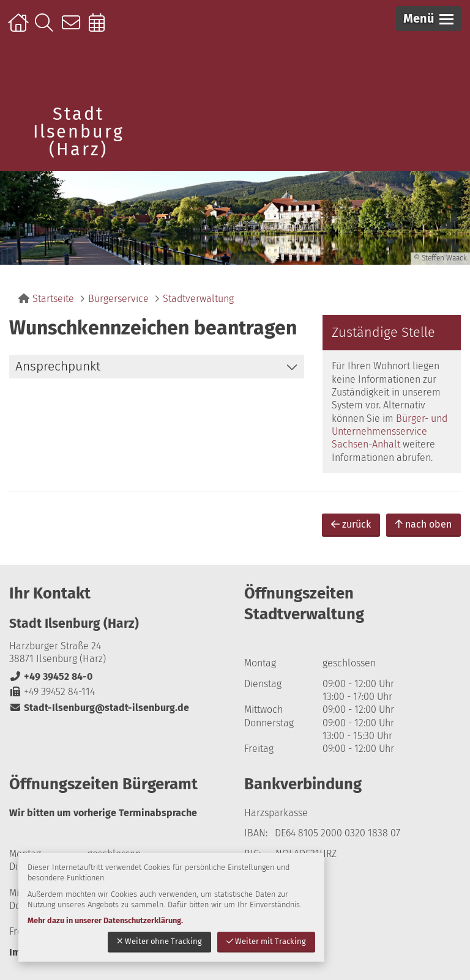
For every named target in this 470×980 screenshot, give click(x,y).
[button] (428, 19)
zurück (351, 524)
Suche (47, 29)
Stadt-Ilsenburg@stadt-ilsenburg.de (99, 708)
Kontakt (74, 29)
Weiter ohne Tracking (159, 941)
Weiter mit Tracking (266, 941)
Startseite (20, 29)
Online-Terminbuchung (101, 29)
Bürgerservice (118, 299)
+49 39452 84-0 (51, 676)
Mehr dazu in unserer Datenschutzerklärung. (105, 920)
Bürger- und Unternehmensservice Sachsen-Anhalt (390, 432)
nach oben (423, 524)
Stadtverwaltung (198, 299)
